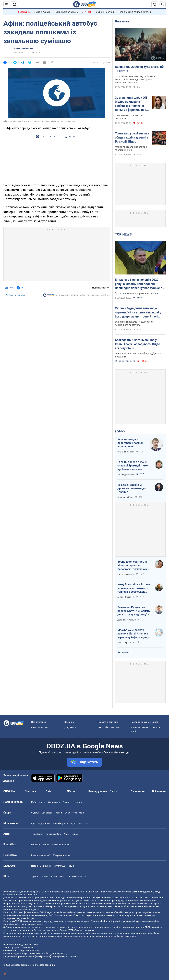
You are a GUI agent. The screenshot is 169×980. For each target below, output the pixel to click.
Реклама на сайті (40, 727)
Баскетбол (47, 813)
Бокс (67, 813)
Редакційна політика (15, 295)
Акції (66, 834)
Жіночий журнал (77, 877)
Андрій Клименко (126, 597)
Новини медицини (41, 866)
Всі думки (123, 653)
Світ (48, 791)
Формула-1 (78, 813)
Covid (71, 866)
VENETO (86, 12)
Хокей (59, 813)
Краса (54, 877)
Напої (46, 845)
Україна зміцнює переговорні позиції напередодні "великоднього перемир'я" (130, 443)
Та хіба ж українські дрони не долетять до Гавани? (131, 488)
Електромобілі (53, 834)
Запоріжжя (54, 802)
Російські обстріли (105, 12)
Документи (70, 727)
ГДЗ (33, 823)
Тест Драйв (37, 834)
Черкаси (77, 802)
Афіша (34, 877)
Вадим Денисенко (126, 475)
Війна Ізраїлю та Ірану (66, 12)
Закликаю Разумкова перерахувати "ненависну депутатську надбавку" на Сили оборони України (134, 611)
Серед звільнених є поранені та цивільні (137, 293)
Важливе (122, 21)
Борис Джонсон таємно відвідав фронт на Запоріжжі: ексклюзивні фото (133, 565)
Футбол (35, 813)
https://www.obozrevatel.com (115, 892)
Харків (42, 802)
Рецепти (36, 845)
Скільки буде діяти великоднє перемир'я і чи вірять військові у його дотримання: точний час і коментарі (138, 312)
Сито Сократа (124, 643)
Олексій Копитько (126, 452)
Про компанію (39, 722)
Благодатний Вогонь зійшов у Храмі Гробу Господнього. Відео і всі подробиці (138, 344)
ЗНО (81, 823)
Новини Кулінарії (61, 845)
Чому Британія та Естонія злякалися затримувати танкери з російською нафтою (134, 588)
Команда (69, 722)
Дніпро (66, 802)
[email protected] (43, 956)
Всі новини (159, 791)
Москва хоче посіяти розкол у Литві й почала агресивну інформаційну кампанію (133, 634)
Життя (71, 791)
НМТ (88, 823)
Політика (30, 791)
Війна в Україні (42, 12)
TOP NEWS (123, 234)
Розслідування (98, 791)
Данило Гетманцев (127, 620)
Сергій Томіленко (126, 574)
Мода (63, 877)
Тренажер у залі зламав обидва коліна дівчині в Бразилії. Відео (132, 137)
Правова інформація (108, 722)
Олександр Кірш (125, 497)
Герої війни (24, 12)
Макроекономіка (62, 855)
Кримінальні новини (23, 48)
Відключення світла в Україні (135, 12)
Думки (120, 431)
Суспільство (138, 791)
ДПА (73, 823)
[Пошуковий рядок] (163, 4)
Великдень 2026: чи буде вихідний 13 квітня (139, 69)
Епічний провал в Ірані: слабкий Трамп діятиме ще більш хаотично (133, 466)
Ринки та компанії (41, 855)
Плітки (44, 877)
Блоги (113, 791)
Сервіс (75, 834)
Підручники (44, 823)
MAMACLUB (60, 866)
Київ (33, 802)
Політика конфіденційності (145, 722)
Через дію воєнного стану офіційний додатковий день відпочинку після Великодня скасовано (135, 79)
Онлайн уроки (61, 823)
